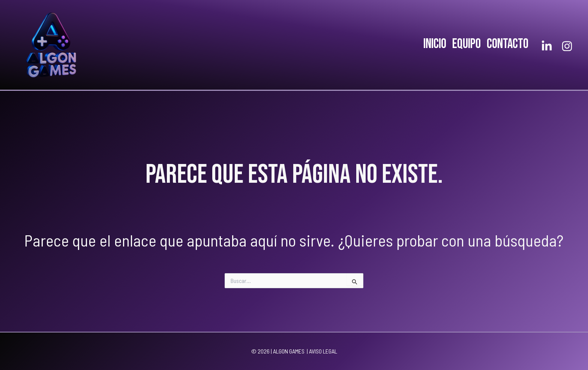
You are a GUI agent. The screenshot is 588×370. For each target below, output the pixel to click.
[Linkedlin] (547, 46)
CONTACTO (508, 44)
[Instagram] (567, 46)
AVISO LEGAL (323, 351)
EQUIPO (466, 44)
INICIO (435, 44)
